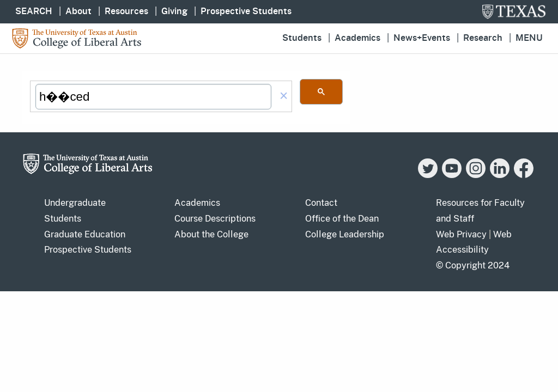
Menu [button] (529, 38)
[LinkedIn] (500, 175)
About (78, 11)
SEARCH (34, 11)
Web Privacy (461, 234)
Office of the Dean (342, 219)
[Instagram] (476, 175)
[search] (153, 97)
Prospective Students (246, 11)
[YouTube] (452, 175)
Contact (321, 203)
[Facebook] (524, 175)
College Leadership (345, 234)
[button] (284, 97)
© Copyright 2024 (473, 265)
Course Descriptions (215, 219)
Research (483, 38)
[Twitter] (428, 175)
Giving (174, 11)
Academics (357, 38)
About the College (211, 234)
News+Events (422, 38)
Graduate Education (85, 234)
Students (302, 38)
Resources (126, 11)
